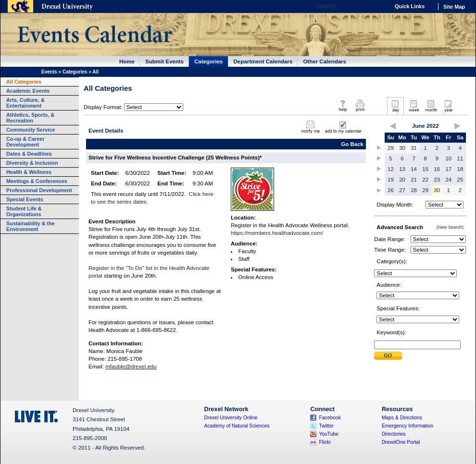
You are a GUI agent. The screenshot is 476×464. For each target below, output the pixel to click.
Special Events (25, 199)
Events (49, 72)
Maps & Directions (402, 418)
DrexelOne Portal (401, 442)
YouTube (329, 434)
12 (391, 169)
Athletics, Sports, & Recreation (30, 118)
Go (380, 6)
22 (425, 180)
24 (448, 180)
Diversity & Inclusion (32, 163)
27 (402, 190)
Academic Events (28, 91)
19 (391, 180)
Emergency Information (407, 426)
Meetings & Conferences (37, 181)
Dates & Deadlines (29, 154)
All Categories (24, 82)
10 (448, 159)
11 (460, 159)
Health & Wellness (29, 172)
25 (460, 180)
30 (402, 148)
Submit (388, 356)
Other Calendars (325, 61)
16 (437, 169)
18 (460, 169)
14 (414, 169)
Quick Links (410, 6)
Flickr (325, 442)
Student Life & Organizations (24, 211)
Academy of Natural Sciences (237, 426)
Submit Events (164, 61)
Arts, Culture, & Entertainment (25, 103)
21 (414, 180)
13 (402, 169)
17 (448, 169)
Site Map (454, 7)
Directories (394, 434)
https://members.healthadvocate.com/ (277, 233)
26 (391, 190)
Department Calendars (263, 61)
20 (402, 180)
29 (391, 148)
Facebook (330, 418)
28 (414, 190)
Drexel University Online (231, 418)
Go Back (352, 144)
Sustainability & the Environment (31, 226)
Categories (209, 61)
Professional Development (39, 190)
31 (414, 148)
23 (437, 180)
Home (127, 61)
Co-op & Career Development (25, 142)
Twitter (326, 426)
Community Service (31, 130)
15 (425, 169)
